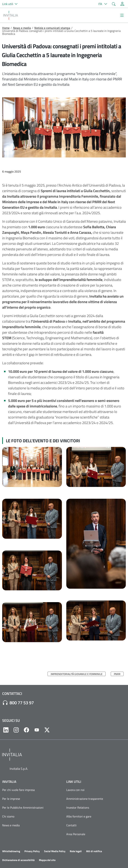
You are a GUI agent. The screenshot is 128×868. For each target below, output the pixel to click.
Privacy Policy (32, 851)
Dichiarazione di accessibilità (18, 860)
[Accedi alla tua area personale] (122, 4)
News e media (22, 28)
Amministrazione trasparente (85, 799)
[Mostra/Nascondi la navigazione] (122, 15)
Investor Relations (78, 808)
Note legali (76, 851)
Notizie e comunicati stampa (52, 28)
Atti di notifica (94, 851)
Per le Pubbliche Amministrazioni (23, 808)
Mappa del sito (47, 860)
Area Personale (76, 834)
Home (6, 28)
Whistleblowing (11, 851)
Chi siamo (8, 816)
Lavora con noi (75, 790)
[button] (11, 4)
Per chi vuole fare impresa (18, 790)
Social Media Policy (55, 851)
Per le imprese (11, 799)
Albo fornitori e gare (79, 816)
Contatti (71, 825)
